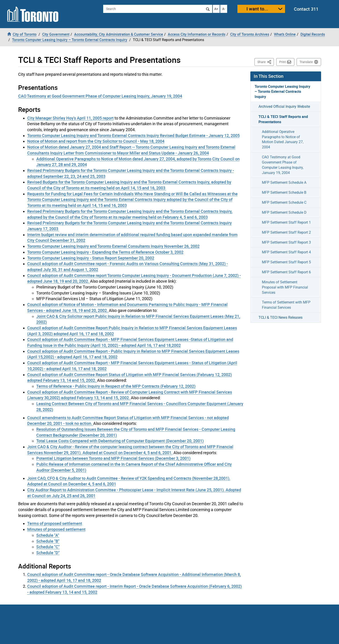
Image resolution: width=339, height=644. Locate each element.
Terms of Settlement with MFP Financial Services (286, 305)
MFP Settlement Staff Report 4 (286, 252)
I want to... (257, 9)
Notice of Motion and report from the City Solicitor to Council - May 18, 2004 (96, 141)
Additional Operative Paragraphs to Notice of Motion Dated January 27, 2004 (283, 140)
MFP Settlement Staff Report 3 (286, 242)
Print (283, 62)
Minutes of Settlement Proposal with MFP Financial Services (285, 287)
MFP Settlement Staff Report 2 (286, 232)
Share (266, 62)
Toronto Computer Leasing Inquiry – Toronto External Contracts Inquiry (282, 92)
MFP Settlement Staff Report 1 (286, 222)
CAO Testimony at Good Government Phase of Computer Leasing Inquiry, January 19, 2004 (100, 96)
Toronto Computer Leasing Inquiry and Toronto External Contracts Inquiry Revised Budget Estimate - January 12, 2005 (133, 135)
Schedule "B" (48, 541)
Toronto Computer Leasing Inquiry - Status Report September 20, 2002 (91, 258)
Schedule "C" (48, 547)
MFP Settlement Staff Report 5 (286, 262)
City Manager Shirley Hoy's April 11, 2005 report (70, 118)
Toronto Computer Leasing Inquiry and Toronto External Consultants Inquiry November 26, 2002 (113, 246)
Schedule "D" (48, 553)
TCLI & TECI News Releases (280, 317)
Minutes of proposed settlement (56, 529)
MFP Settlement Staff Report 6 (286, 272)
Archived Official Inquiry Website (284, 107)
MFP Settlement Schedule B (284, 192)
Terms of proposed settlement (55, 523)
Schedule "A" (48, 535)
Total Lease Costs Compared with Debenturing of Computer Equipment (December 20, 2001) (120, 441)
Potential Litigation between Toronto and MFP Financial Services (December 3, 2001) (113, 458)
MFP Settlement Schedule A (284, 182)
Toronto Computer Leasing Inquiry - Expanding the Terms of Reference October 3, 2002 (105, 252)
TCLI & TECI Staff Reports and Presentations (283, 119)
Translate (306, 62)
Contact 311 (306, 9)
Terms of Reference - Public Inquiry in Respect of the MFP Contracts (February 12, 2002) (116, 386)
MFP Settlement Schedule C (284, 202)
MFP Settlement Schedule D (284, 212)
